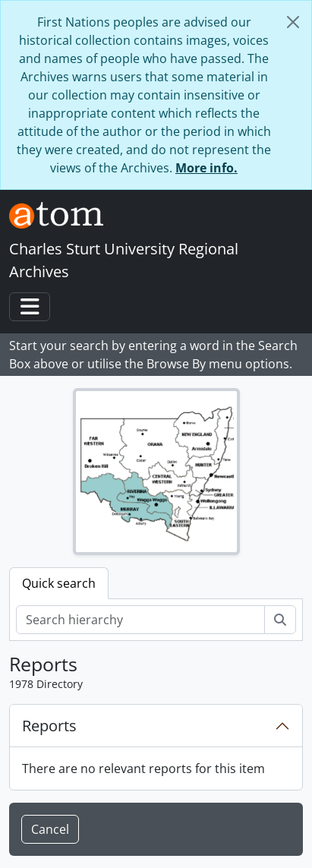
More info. (206, 168)
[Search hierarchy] (140, 620)
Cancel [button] (50, 829)
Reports (49, 726)
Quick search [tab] (59, 583)
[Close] (293, 22)
